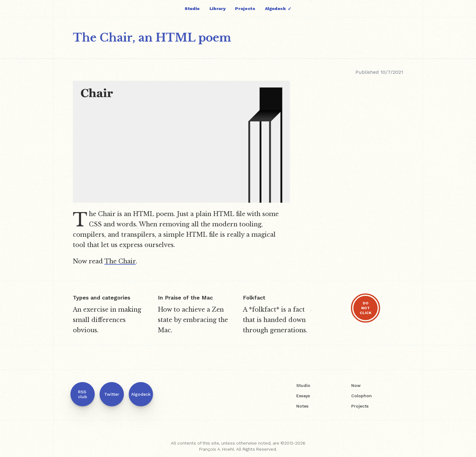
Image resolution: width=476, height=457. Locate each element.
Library (218, 8)
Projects (245, 8)
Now (356, 385)
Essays (303, 396)
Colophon (362, 396)
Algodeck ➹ (278, 8)
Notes (302, 406)
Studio (192, 8)
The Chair (120, 261)
